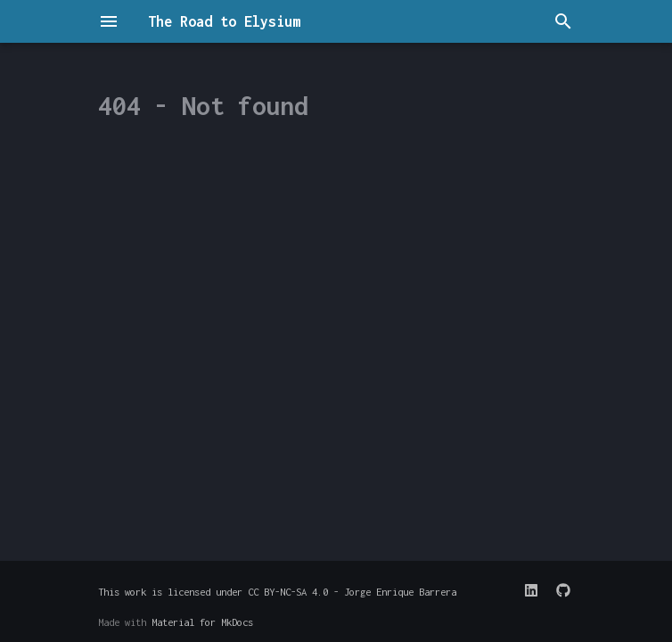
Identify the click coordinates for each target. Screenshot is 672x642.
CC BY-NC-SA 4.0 (288, 592)
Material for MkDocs (202, 622)
